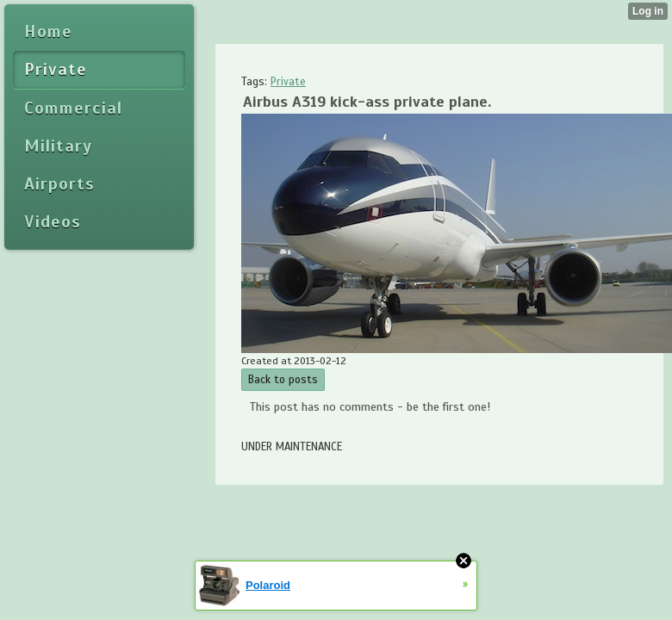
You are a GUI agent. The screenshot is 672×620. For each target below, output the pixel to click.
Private (288, 82)
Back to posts (283, 380)
